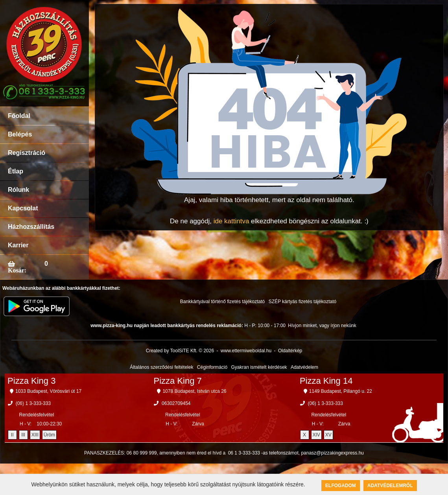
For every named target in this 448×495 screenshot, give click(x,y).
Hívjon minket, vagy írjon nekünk (322, 326)
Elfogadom (341, 486)
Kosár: (17, 270)
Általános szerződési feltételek (161, 367)
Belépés (20, 134)
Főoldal (19, 116)
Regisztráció (27, 153)
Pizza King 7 (177, 381)
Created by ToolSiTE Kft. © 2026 (180, 351)
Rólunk (18, 190)
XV (328, 435)
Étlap (16, 171)
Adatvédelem (304, 367)
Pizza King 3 (31, 381)
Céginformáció (212, 367)
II (12, 435)
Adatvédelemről (390, 486)
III (23, 435)
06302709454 (176, 403)
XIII (35, 435)
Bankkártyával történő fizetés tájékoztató (222, 302)
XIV (316, 435)
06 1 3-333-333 (244, 453)
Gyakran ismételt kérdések (259, 367)
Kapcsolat (23, 208)
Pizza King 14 (326, 381)
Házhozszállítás (31, 227)
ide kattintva (231, 221)
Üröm (49, 435)
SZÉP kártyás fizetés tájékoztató (303, 302)
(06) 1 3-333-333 (33, 403)
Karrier (18, 245)
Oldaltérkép (290, 351)
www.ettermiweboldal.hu (246, 351)
